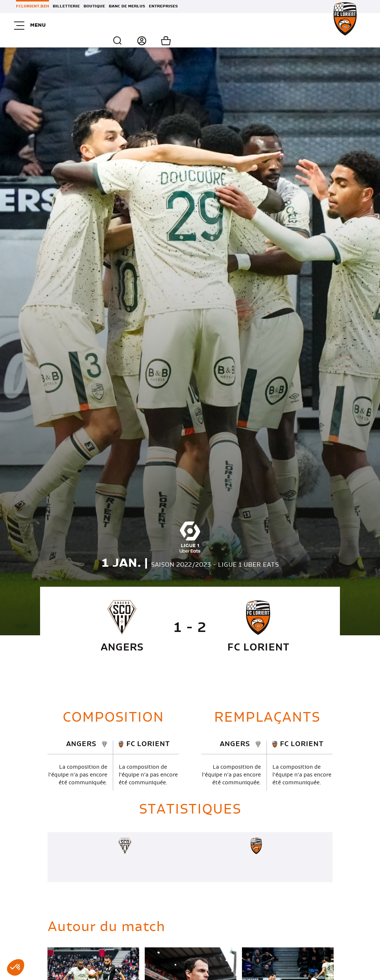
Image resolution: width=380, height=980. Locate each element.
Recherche (308, 26)
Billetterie (66, 6)
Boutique (94, 6)
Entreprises (163, 6)
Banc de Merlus (127, 6)
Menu (32, 26)
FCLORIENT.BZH (32, 6)
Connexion (326, 26)
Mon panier (353, 26)
